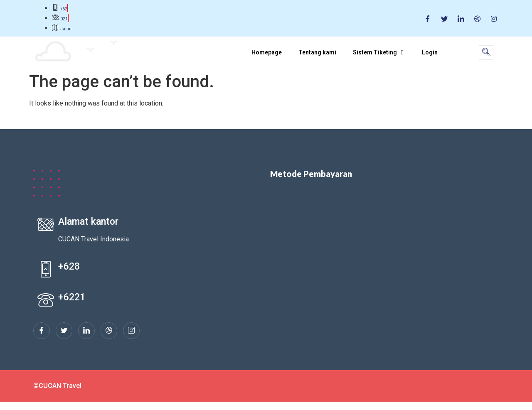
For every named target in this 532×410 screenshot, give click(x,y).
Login (430, 52)
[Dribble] (478, 18)
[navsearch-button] (486, 53)
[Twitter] (444, 18)
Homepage (267, 52)
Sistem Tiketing (379, 52)
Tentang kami (317, 52)
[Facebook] (428, 18)
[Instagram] (494, 18)
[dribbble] (109, 331)
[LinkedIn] (461, 18)
